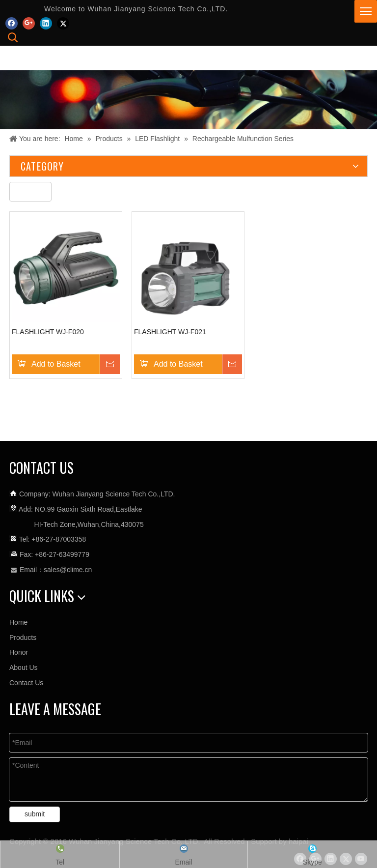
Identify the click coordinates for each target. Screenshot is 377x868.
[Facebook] (12, 23)
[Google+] (29, 23)
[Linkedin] (46, 23)
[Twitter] (63, 23)
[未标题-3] (188, 100)
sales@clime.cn (68, 570)
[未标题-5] (30, 192)
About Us (24, 667)
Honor (19, 652)
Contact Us (26, 683)
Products (23, 637)
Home (18, 622)
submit (35, 814)
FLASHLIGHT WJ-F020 (48, 332)
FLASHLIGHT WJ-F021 (170, 332)
